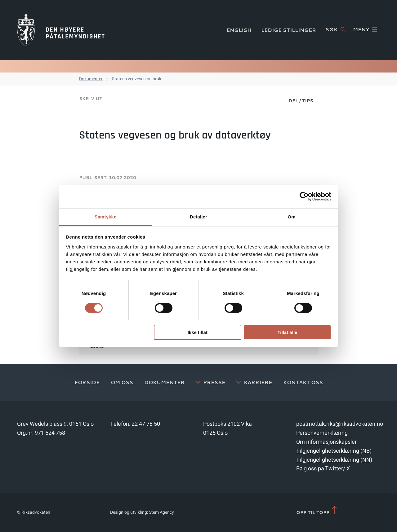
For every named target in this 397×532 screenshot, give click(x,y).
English (239, 30)
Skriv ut (91, 99)
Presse (214, 382)
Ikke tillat (198, 332)
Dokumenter (91, 79)
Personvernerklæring (322, 433)
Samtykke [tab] (106, 216)
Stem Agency (161, 512)
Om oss (122, 382)
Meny (365, 29)
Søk (335, 29)
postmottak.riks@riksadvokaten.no (340, 424)
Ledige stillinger (289, 30)
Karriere (258, 382)
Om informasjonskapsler (326, 442)
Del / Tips (301, 101)
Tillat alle (287, 332)
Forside (87, 382)
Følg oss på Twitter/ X (323, 469)
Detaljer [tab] (198, 216)
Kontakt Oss (303, 382)
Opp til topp (317, 510)
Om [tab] (291, 216)
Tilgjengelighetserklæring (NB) (334, 451)
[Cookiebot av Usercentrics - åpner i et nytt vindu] (304, 196)
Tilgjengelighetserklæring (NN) (334, 460)
